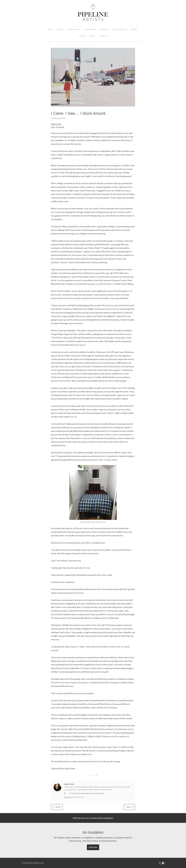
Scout (93, 36)
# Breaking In (60, 127)
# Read (53, 127)
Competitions (74, 29)
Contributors (120, 29)
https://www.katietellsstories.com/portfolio (88, 793)
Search (103, 36)
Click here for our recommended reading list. (93, 818)
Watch (60, 29)
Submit (134, 29)
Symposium (90, 29)
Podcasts (104, 29)
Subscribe (93, 847)
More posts (68, 797)
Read (51, 29)
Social (83, 36)
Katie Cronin (56, 124)
